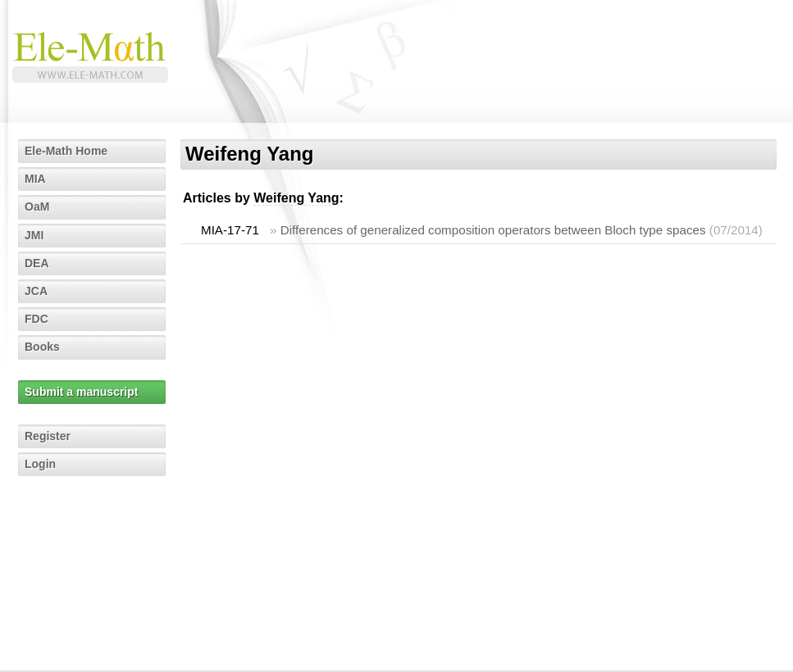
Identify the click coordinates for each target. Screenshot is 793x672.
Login (40, 464)
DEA (37, 263)
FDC (36, 319)
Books (42, 347)
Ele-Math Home (66, 151)
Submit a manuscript (81, 392)
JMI (34, 235)
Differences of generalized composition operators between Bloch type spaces (493, 230)
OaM (37, 207)
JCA (36, 291)
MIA (35, 179)
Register (48, 436)
